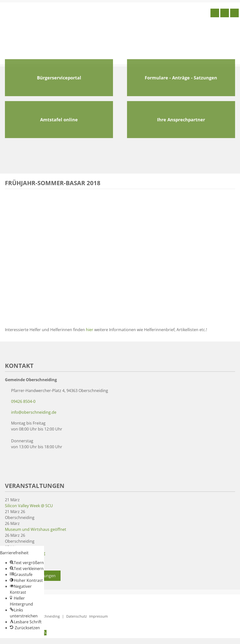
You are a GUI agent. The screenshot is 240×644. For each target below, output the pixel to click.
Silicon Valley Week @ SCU (29, 506)
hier (90, 330)
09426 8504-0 (23, 401)
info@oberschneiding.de (34, 412)
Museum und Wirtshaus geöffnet (36, 529)
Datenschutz (77, 616)
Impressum (98, 616)
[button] (27, 563)
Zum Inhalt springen (19, 641)
